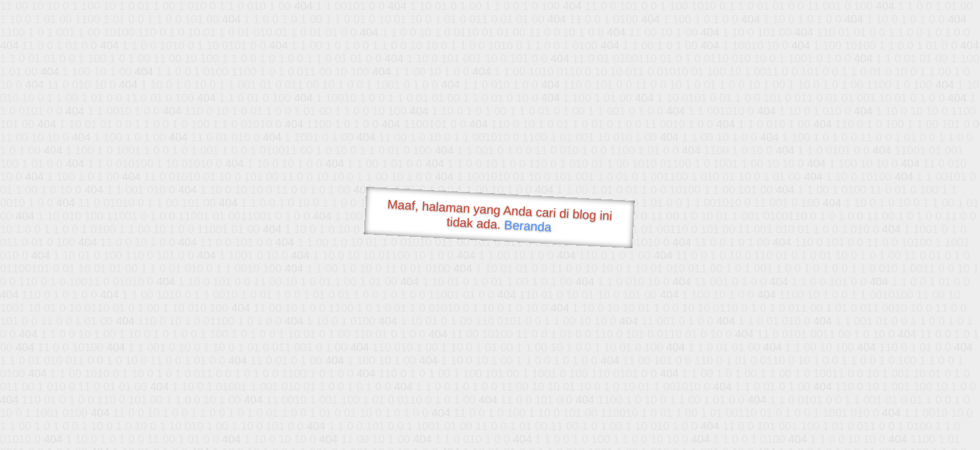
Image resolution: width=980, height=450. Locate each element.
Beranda (528, 226)
